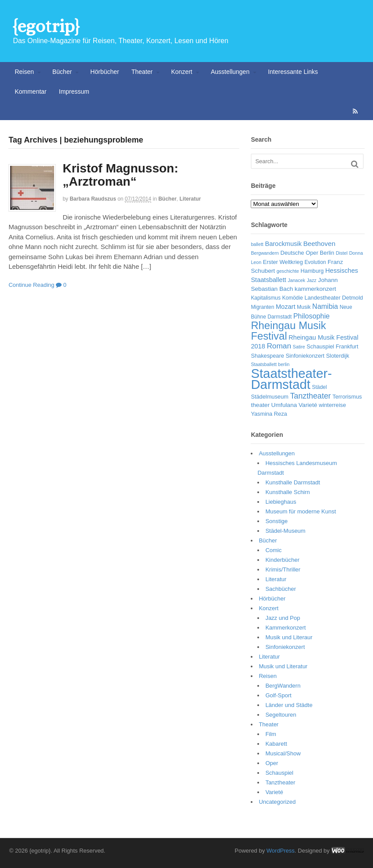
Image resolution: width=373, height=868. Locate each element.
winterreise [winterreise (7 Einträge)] (333, 405)
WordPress (281, 851)
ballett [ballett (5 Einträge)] (257, 244)
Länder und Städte (289, 705)
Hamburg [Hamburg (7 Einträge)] (312, 271)
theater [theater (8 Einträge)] (260, 405)
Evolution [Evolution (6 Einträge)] (315, 262)
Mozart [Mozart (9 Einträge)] (286, 307)
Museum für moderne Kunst (300, 511)
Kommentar (30, 92)
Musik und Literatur (283, 666)
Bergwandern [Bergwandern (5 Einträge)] (265, 253)
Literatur (190, 199)
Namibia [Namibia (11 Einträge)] (325, 306)
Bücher (62, 72)
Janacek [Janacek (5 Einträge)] (296, 280)
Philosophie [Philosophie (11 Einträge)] (312, 316)
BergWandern (283, 686)
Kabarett (276, 744)
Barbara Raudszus (93, 199)
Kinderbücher (282, 560)
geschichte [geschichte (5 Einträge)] (288, 271)
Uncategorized (277, 802)
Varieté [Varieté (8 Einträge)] (308, 405)
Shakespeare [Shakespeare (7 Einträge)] (267, 356)
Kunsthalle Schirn (287, 492)
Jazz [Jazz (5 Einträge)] (312, 280)
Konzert (182, 72)
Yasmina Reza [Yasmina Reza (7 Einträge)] (269, 414)
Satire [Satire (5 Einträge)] (299, 347)
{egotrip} (46, 26)
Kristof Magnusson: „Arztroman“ (120, 175)
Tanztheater (280, 782)
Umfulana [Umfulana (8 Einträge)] (284, 405)
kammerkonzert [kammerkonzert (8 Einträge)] (315, 289)
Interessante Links (293, 72)
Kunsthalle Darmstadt (293, 482)
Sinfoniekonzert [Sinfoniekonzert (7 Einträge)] (305, 356)
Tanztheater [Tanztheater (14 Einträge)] (310, 396)
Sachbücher (280, 589)
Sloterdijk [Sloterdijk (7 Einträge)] (338, 356)
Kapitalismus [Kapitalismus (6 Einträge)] (266, 298)
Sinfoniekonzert (285, 647)
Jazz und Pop (283, 618)
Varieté (274, 792)
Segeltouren (281, 715)
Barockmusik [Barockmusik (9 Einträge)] (283, 244)
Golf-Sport (278, 695)
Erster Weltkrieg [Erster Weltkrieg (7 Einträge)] (283, 262)
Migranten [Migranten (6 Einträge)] (262, 307)
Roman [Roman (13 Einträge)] (279, 346)
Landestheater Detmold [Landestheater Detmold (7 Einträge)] (334, 298)
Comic (273, 550)
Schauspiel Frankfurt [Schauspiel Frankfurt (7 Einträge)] (332, 346)
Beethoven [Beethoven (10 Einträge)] (319, 244)
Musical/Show (283, 753)
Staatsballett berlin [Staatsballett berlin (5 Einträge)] (270, 364)
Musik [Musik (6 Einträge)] (304, 307)
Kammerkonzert (285, 628)
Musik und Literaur (289, 637)
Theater (142, 72)
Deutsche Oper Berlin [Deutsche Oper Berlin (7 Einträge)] (307, 253)
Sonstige (276, 521)
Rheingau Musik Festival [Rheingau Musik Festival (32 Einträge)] (288, 331)
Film (271, 734)
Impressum (74, 92)
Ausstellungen (230, 72)
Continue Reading (31, 285)
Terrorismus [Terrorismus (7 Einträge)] (347, 397)
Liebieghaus (281, 502)
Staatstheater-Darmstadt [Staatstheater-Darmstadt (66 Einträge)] (291, 379)
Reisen (24, 72)
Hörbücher (104, 72)
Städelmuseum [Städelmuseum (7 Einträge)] (269, 397)
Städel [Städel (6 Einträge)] (319, 387)
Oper (272, 763)
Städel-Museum (285, 531)
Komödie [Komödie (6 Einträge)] (293, 298)
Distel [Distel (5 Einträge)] (342, 253)
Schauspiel (279, 773)
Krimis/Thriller (283, 570)
